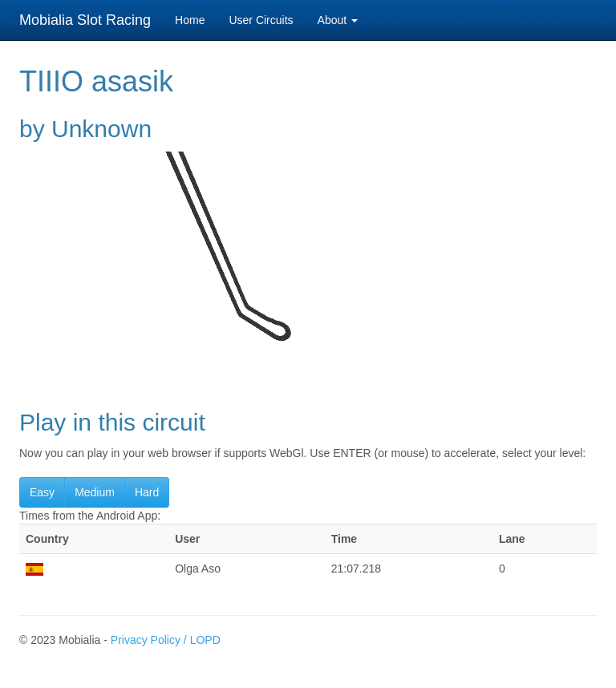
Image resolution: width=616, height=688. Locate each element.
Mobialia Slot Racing (85, 20)
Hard (147, 492)
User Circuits (261, 20)
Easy (42, 492)
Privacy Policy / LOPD (166, 640)
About (338, 20)
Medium (95, 492)
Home (190, 20)
